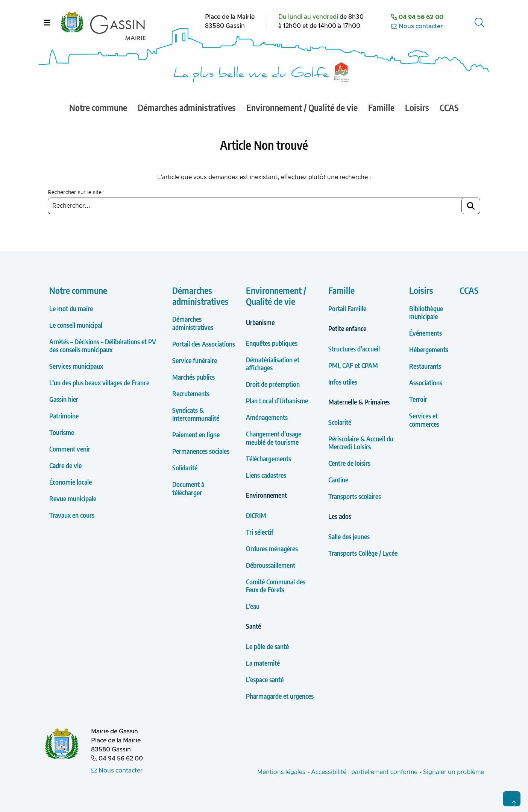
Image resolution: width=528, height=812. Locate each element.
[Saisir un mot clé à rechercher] (264, 206)
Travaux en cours (72, 515)
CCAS (469, 290)
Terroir (418, 399)
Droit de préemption (273, 384)
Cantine (338, 480)
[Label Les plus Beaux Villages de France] (342, 72)
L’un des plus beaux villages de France (99, 382)
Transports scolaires (355, 496)
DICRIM (256, 515)
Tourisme (62, 432)
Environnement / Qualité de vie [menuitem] (302, 107)
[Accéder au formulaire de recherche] (480, 23)
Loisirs (421, 290)
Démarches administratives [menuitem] (187, 107)
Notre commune (78, 290)
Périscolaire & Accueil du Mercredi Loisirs (361, 443)
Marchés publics (193, 377)
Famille (341, 290)
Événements (426, 333)
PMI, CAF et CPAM (353, 365)
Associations (426, 382)
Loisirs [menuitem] (417, 107)
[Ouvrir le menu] (47, 23)
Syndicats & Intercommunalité (196, 414)
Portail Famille (347, 308)
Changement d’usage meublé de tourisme (274, 438)
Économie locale (71, 482)
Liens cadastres (266, 475)
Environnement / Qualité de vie (276, 296)
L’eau (253, 606)
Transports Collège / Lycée (363, 553)
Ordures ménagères (272, 548)
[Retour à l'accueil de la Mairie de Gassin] (62, 745)
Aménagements (267, 417)
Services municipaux (76, 366)
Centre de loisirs (349, 463)
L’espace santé (265, 679)
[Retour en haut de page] (512, 799)
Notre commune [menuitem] (98, 107)
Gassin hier (64, 399)
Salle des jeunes (349, 536)
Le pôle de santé (267, 646)
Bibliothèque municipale (426, 312)
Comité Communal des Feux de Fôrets (276, 586)
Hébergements (429, 349)
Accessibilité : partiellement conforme (364, 772)
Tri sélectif (260, 532)
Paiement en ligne (196, 434)
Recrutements (191, 393)
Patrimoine (64, 416)
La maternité (263, 663)
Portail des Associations (204, 344)
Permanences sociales (201, 451)
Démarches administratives (200, 296)
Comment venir (70, 449)
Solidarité (185, 468)
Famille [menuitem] (381, 107)
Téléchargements (269, 458)
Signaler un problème (454, 772)
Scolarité (340, 422)
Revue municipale (73, 498)
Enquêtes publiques (272, 343)
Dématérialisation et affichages (273, 364)
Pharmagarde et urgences (280, 696)
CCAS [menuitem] (449, 107)
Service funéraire (195, 360)
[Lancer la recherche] (471, 206)
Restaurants (425, 366)
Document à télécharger (188, 488)
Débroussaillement (271, 565)
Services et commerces (424, 420)
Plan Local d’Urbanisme (277, 401)
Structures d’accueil (354, 349)
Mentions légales (281, 772)
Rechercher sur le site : (76, 193)
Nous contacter (417, 26)
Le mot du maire (71, 308)
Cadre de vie (65, 465)
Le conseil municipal (76, 325)
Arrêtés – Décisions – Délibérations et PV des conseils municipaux (103, 346)
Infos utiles (343, 382)
